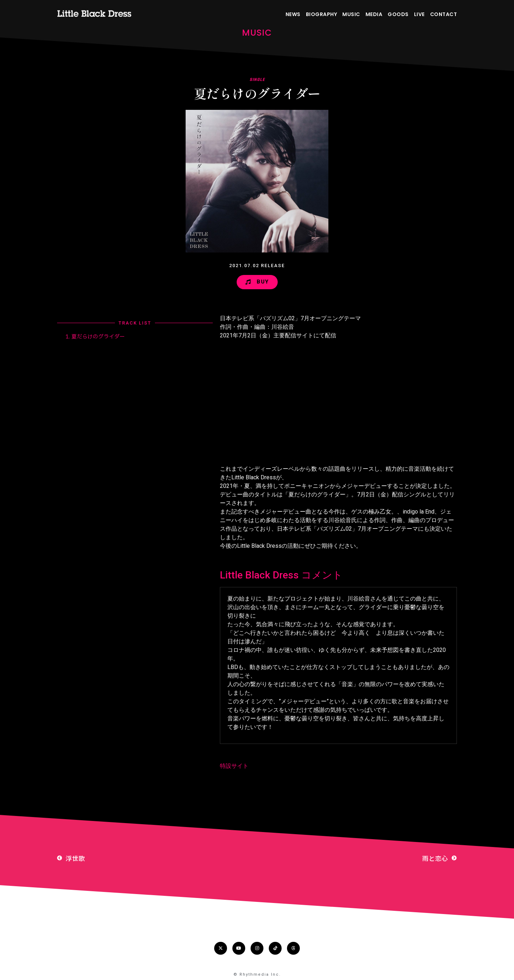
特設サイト (234, 766)
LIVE (419, 14)
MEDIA (374, 14)
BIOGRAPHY (322, 14)
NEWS (293, 14)
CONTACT (444, 14)
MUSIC (351, 14)
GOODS (398, 14)
